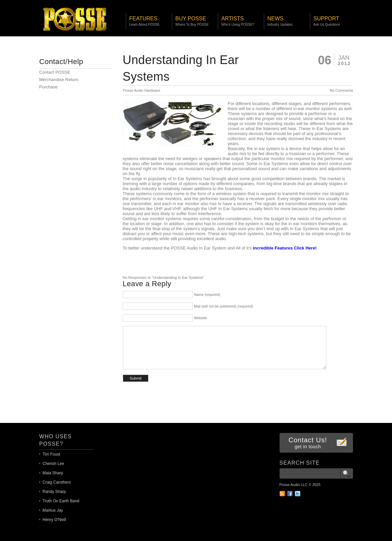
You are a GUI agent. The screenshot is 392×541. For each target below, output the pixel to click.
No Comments (341, 90)
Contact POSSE (55, 72)
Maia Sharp (53, 473)
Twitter (298, 494)
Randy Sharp (54, 492)
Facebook (290, 494)
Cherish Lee (54, 464)
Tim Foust (52, 454)
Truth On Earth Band (61, 501)
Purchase (49, 87)
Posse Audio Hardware (142, 90)
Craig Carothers (57, 482)
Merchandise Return (59, 80)
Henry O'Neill (54, 520)
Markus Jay (53, 510)
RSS (282, 494)
